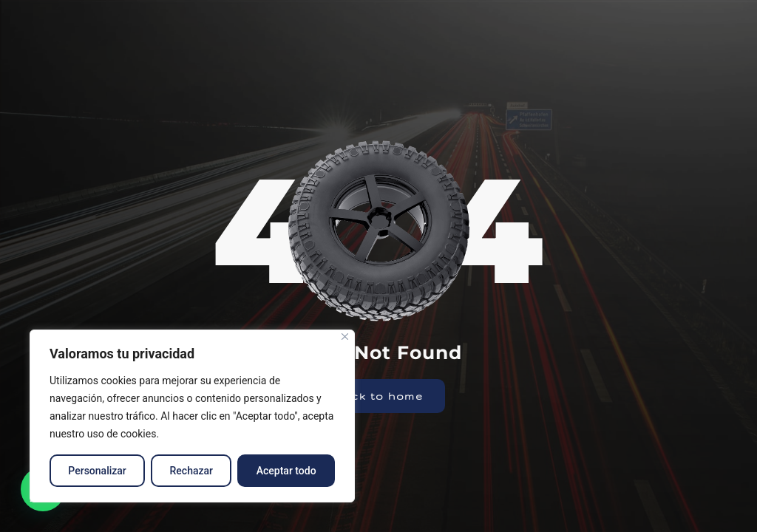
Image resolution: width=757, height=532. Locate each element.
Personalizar (97, 471)
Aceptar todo (286, 471)
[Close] (345, 337)
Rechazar (191, 471)
